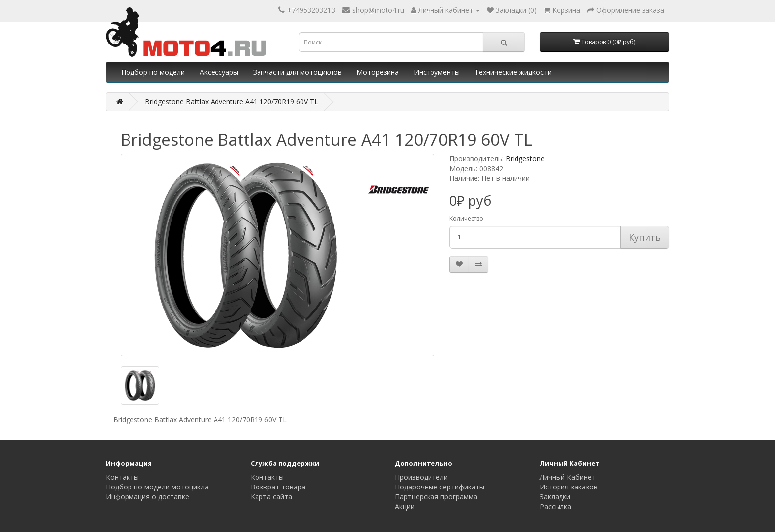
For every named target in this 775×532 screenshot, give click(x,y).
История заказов (569, 487)
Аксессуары (219, 72)
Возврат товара (278, 487)
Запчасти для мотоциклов (297, 72)
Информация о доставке (148, 497)
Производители (421, 477)
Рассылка (556, 507)
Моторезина (378, 72)
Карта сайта (271, 497)
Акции (405, 507)
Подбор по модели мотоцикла (157, 487)
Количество (466, 218)
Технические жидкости (513, 72)
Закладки (555, 497)
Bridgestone (525, 158)
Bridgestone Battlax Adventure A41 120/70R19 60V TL (232, 102)
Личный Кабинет (568, 477)
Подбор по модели (153, 72)
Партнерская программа (436, 497)
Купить (645, 237)
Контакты (122, 477)
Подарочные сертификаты (440, 487)
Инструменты (437, 72)
